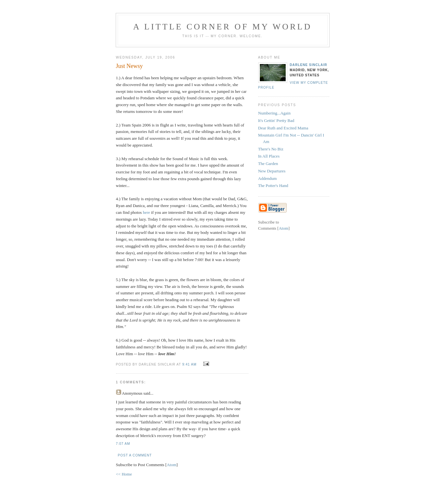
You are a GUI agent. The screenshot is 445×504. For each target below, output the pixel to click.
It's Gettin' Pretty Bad (276, 121)
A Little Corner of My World (222, 27)
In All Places (269, 156)
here (146, 212)
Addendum (268, 178)
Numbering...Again (275, 113)
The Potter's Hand (273, 186)
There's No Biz (271, 149)
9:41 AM (190, 364)
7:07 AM (123, 444)
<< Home (124, 474)
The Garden (268, 164)
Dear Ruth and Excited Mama (283, 128)
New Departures (272, 171)
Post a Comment (135, 455)
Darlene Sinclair (309, 65)
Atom (172, 465)
